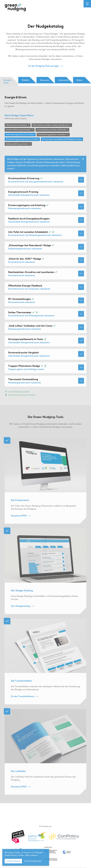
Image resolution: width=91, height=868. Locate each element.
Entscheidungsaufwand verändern (20, 135)
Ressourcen (45, 80)
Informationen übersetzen (16, 125)
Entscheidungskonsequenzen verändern (22, 139)
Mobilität (25, 80)
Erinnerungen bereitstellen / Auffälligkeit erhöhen (62, 139)
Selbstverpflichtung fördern (17, 144)
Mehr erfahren (31, 855)
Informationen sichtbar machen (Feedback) (51, 125)
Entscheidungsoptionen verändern (52, 135)
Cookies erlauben (13, 861)
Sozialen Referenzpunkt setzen (18, 130)
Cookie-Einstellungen (33, 861)
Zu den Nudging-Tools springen (44, 66)
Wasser (80, 80)
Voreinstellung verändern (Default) (51, 130)
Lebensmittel (64, 80)
